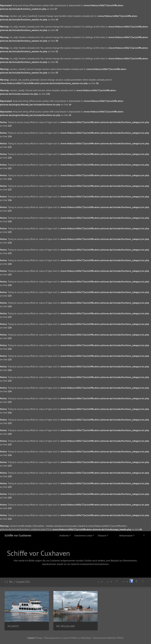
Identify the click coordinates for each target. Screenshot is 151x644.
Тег (11, 582)
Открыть (102, 535)
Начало (5, 582)
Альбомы (64, 535)
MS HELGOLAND (66, 626)
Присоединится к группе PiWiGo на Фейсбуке (68, 638)
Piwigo (39, 638)
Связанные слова (83, 535)
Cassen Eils (23, 582)
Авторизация (126, 535)
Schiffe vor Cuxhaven (18, 535)
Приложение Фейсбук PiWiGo (108, 638)
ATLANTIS (13, 626)
